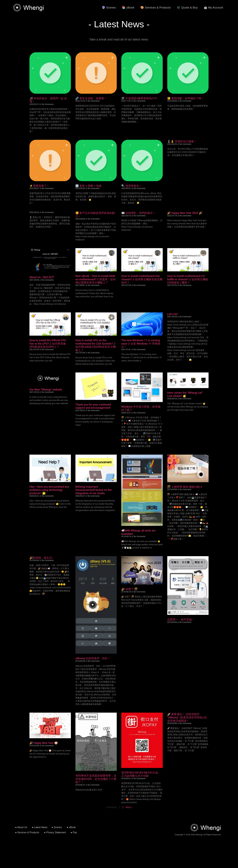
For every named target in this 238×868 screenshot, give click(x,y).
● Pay (74, 832)
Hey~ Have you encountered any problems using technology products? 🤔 (49, 490)
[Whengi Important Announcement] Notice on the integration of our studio (94, 490)
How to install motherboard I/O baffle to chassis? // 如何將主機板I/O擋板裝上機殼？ (188, 279)
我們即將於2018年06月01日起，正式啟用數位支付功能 (141, 774)
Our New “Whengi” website (46, 390)
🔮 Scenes (109, 8)
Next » (129, 807)
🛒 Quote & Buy (187, 8)
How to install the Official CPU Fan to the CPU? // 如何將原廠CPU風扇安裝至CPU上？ (48, 344)
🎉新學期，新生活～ (42, 558)
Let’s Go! (173, 314)
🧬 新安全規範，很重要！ (91, 98)
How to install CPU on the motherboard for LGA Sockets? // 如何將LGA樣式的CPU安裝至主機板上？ (96, 345)
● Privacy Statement (55, 832)
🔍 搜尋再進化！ (132, 186)
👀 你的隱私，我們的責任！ (138, 213)
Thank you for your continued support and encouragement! (93, 406)
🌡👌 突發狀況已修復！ (182, 141)
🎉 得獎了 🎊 (129, 589)
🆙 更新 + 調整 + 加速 (89, 186)
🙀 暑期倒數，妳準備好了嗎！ (186, 98)
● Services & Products (27, 832)
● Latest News (40, 827)
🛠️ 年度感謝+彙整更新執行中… (140, 98)
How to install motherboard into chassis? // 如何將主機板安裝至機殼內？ (142, 279)
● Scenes (57, 827)
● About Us (21, 827)
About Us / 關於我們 (42, 277)
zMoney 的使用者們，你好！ (93, 658)
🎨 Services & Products (156, 8)
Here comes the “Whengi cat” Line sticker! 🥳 (185, 394)
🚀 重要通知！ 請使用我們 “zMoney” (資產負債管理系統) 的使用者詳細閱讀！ (187, 717)
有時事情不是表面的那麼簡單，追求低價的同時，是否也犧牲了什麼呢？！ (96, 779)
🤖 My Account (213, 8)
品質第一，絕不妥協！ (181, 619)
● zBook (71, 827)
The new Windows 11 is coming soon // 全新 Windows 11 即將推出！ (141, 344)
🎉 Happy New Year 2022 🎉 (185, 213)
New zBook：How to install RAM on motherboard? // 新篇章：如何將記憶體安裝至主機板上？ (96, 279)
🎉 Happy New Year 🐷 (44, 743)
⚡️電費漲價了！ (39, 186)
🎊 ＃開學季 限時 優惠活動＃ (185, 487)
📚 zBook (128, 8)
